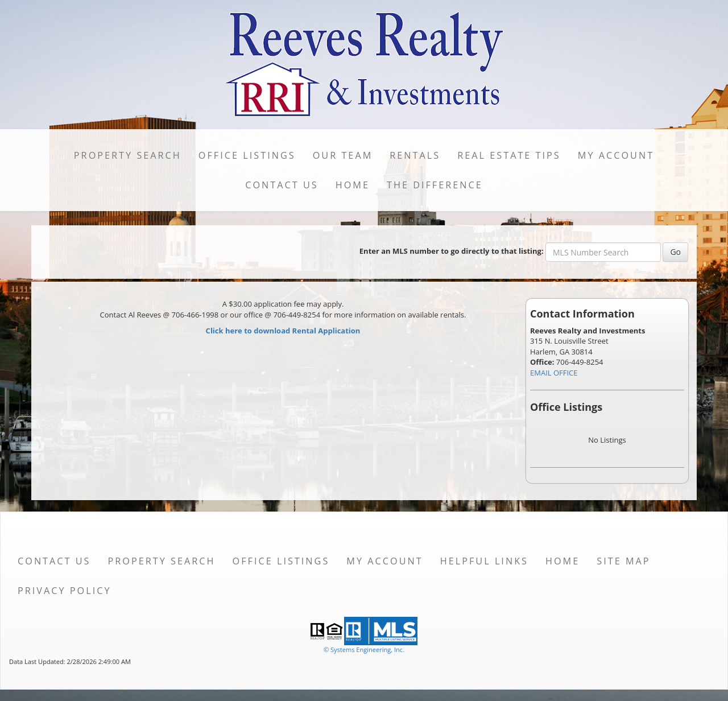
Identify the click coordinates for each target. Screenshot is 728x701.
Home (353, 185)
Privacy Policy (65, 591)
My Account (616, 155)
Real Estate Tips (509, 155)
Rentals (415, 155)
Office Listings (247, 155)
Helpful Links (484, 561)
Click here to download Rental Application (283, 331)
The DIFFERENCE (435, 185)
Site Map (623, 561)
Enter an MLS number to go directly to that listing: (452, 251)
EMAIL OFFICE (554, 373)
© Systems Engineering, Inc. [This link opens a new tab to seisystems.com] (364, 650)
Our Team (343, 155)
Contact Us (282, 185)
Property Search (128, 155)
